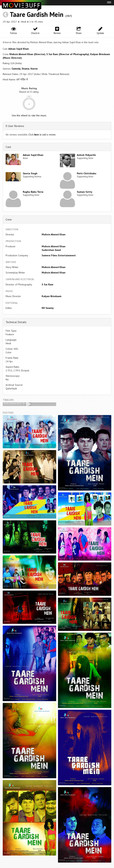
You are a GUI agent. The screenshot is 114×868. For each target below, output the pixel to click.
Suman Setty (85, 192)
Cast (8, 147)
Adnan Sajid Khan (19, 49)
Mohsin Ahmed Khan (54, 234)
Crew (9, 219)
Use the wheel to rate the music (29, 115)
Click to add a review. (42, 135)
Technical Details (16, 322)
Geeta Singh (30, 173)
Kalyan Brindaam (52, 296)
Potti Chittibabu (87, 173)
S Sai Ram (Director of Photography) (68, 54)
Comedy (16, 69)
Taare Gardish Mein (37, 14)
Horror (34, 69)
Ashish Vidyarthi (86, 155)
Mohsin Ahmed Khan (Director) (27, 54)
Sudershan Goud (51, 250)
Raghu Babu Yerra (33, 192)
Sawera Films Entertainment (59, 255)
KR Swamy (48, 308)
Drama (26, 69)
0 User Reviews (15, 126)
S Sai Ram (47, 284)
